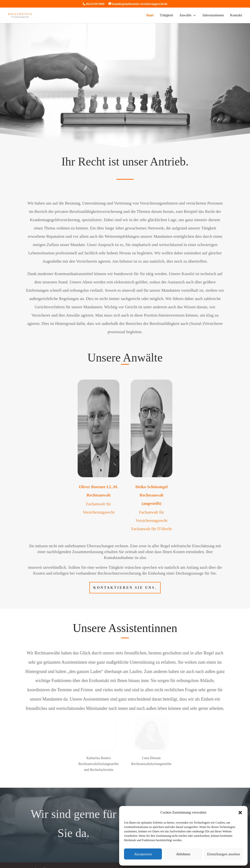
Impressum (66, 842)
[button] (240, 813)
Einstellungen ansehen (224, 854)
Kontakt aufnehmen (177, 786)
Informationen (213, 15)
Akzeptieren (143, 854)
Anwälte (185, 15)
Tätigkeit (166, 15)
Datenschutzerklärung (39, 842)
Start (150, 15)
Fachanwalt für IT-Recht (151, 508)
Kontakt (236, 15)
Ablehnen (183, 854)
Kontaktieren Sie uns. (125, 567)
